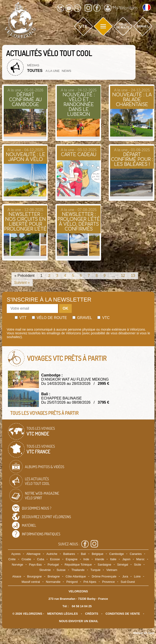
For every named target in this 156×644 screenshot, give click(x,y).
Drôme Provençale (104, 576)
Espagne (72, 559)
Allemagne (33, 554)
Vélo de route (49, 318)
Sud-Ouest (128, 582)
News (66, 71)
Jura (125, 576)
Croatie (26, 559)
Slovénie (45, 570)
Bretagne (54, 576)
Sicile (137, 565)
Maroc (140, 559)
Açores (16, 554)
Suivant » (22, 283)
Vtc (103, 318)
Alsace (17, 576)
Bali (83, 554)
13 (133, 276)
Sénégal (123, 565)
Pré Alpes (90, 582)
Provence (109, 582)
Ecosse (55, 559)
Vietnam (112, 570)
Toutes (35, 70)
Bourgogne (35, 576)
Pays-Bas (35, 565)
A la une (53, 71)
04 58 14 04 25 (82, 606)
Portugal (53, 565)
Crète (12, 559)
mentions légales (63, 614)
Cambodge (117, 554)
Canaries (136, 554)
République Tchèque (78, 565)
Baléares (69, 554)
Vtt (21, 318)
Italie (113, 559)
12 (123, 276)
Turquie (95, 570)
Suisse (61, 570)
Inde (86, 559)
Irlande (100, 559)
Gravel (82, 318)
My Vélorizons (121, 8)
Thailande (78, 570)
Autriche (52, 554)
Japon (126, 559)
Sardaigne (104, 565)
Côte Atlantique (76, 576)
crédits (92, 614)
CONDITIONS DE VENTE (123, 614)
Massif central (31, 582)
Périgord (72, 582)
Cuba (41, 559)
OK (65, 308)
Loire (137, 576)
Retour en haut (144, 633)
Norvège (17, 565)
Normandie (53, 582)
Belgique (98, 554)
